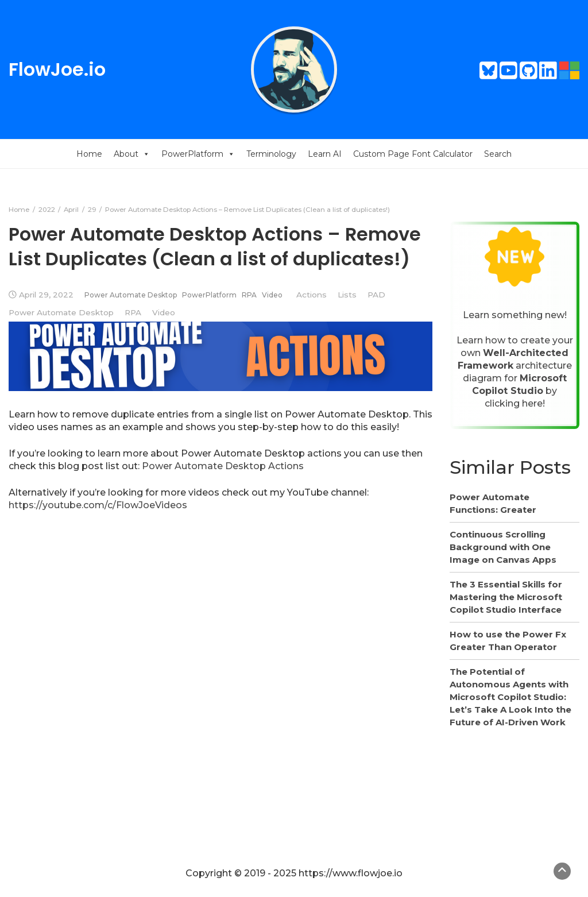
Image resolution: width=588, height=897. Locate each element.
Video (272, 295)
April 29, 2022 (46, 295)
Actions (312, 295)
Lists (347, 295)
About (132, 154)
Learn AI (325, 154)
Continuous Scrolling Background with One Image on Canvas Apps (503, 547)
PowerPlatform (198, 154)
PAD (376, 295)
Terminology (271, 154)
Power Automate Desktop (131, 295)
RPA (249, 295)
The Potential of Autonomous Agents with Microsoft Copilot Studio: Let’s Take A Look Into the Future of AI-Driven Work (510, 697)
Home (89, 154)
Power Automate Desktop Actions (223, 466)
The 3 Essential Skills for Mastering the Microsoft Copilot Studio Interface (506, 597)
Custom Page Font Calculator (413, 154)
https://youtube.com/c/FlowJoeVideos (98, 505)
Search (498, 154)
